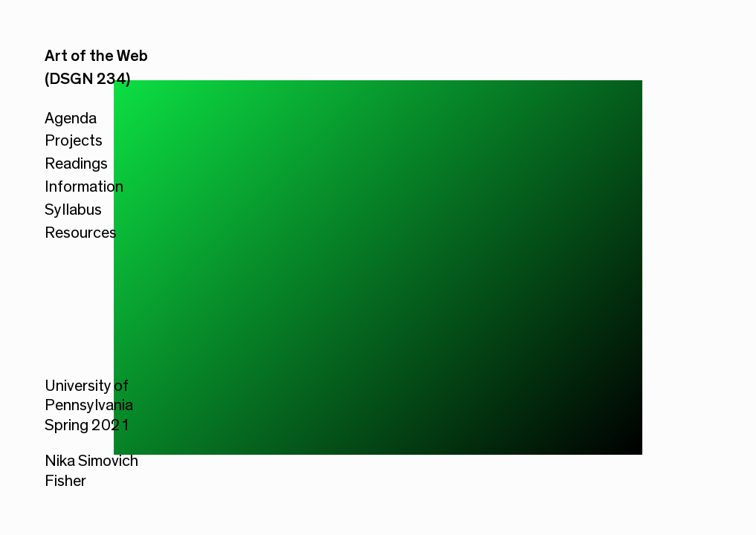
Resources (81, 233)
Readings (76, 163)
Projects (74, 140)
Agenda (71, 118)
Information (84, 187)
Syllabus (73, 210)
